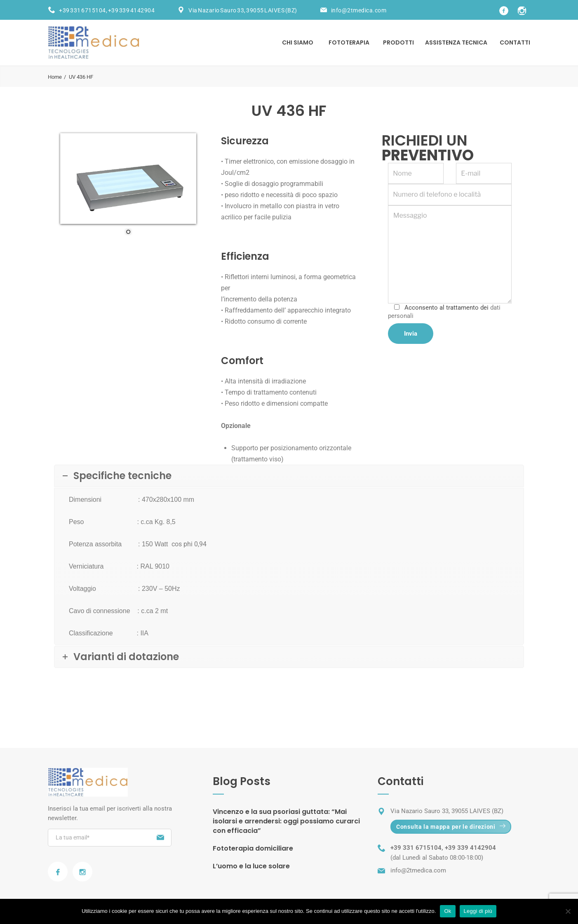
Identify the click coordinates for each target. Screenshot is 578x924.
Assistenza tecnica (456, 42)
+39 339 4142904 (132, 10)
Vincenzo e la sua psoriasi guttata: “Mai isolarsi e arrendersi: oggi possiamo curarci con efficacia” (286, 821)
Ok (448, 911)
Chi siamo (298, 42)
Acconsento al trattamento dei (444, 312)
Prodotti (398, 42)
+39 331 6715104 (82, 10)
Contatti (515, 42)
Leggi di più (478, 911)
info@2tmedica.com (359, 10)
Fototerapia (349, 42)
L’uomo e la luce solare (251, 866)
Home (55, 77)
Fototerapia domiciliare (253, 848)
